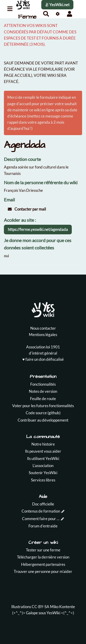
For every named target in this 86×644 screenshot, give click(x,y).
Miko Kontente (62, 607)
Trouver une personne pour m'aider (43, 571)
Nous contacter (43, 328)
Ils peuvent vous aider (43, 451)
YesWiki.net (57, 5)
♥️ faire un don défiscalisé (43, 359)
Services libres (43, 480)
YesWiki (53, 613)
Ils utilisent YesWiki (43, 458)
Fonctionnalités (43, 384)
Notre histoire (43, 444)
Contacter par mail (27, 209)
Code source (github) (43, 413)
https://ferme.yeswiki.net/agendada (38, 229)
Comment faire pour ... (41, 519)
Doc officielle (43, 504)
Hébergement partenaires (43, 564)
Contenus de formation (41, 511)
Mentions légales (43, 335)
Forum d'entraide (43, 526)
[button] (69, 14)
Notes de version (43, 391)
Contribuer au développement (43, 420)
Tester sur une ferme (43, 550)
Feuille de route (43, 399)
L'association (43, 466)
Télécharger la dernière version (43, 557)
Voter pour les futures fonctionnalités (43, 406)
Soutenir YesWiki (43, 473)
